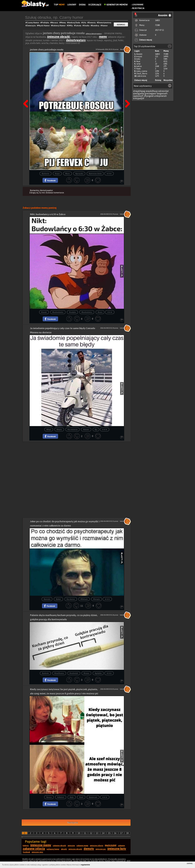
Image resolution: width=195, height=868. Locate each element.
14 (103, 833)
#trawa (86, 673)
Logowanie (138, 5)
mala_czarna (142, 71)
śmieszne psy (101, 849)
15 (109, 833)
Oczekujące (95, 5)
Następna (127, 97)
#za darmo (71, 599)
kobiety (26, 846)
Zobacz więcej (146, 40)
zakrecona (142, 76)
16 (115, 833)
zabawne (121, 846)
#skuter (86, 430)
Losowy (72, 5)
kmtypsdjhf (139, 98)
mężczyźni (111, 845)
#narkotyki (74, 673)
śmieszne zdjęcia (97, 846)
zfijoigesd (149, 96)
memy (103, 37)
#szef (81, 797)
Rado (138, 69)
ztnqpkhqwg (139, 91)
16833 (157, 20)
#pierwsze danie (95, 174)
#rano (100, 312)
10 (79, 833)
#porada (47, 599)
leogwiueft (162, 93)
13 (97, 833)
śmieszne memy (41, 845)
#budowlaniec (58, 312)
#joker (58, 599)
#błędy (59, 430)
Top (59, 5)
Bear (138, 61)
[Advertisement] (77, 461)
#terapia (97, 599)
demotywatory (76, 40)
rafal (138, 64)
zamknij (190, 863)
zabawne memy (82, 846)
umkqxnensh (160, 96)
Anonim (139, 54)
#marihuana (59, 673)
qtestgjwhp (139, 93)
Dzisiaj (158, 80)
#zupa (57, 174)
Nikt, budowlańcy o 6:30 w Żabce (48, 214)
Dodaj (82, 5)
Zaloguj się (34, 193)
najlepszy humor (53, 849)
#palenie (45, 673)
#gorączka (79, 174)
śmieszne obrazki (59, 37)
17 (121, 833)
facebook (26, 852)
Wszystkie (168, 80)
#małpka (72, 312)
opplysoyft (138, 96)
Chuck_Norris (142, 74)
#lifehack (84, 599)
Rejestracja (138, 8)
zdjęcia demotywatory (94, 34)
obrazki (64, 849)
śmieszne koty (117, 849)
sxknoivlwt (163, 91)
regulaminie (85, 865)
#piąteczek (93, 797)
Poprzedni (27, 97)
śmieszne (71, 846)
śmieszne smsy (37, 852)
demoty (89, 849)
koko (138, 59)
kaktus (139, 66)
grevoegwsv (150, 93)
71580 (157, 25)
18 (127, 833)
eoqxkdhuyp (152, 91)
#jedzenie (45, 174)
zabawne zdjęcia (34, 849)
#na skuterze (73, 430)
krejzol (139, 56)
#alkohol (61, 797)
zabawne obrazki (59, 846)
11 (85, 833)
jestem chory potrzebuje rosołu (47, 50)
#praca (49, 797)
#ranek (44, 312)
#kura (68, 174)
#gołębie (98, 673)
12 (91, 833)
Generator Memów (116, 5)
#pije (72, 797)
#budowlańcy (87, 312)
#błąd (49, 430)
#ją (96, 430)
